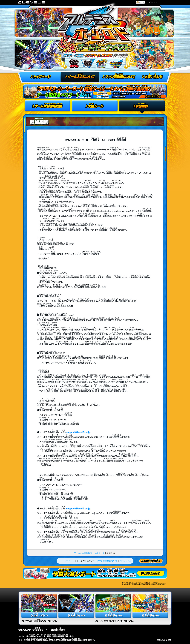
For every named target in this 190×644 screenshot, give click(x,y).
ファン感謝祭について (107, 561)
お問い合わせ (126, 561)
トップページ (68, 561)
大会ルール (99, 553)
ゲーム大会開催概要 (83, 553)
